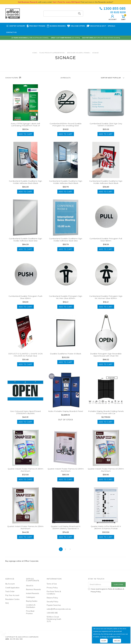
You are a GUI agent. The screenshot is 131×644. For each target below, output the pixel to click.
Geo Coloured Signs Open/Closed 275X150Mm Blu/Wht (25, 415)
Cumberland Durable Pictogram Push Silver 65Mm (25, 300)
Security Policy (52, 602)
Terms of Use (52, 584)
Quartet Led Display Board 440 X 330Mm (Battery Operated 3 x (66, 530)
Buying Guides (32, 601)
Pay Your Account (12, 595)
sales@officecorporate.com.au (54, 609)
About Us (30, 586)
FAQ (7, 603)
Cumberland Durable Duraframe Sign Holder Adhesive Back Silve (25, 243)
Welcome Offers (76, 25)
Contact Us (11, 32)
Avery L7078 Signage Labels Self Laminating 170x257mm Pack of (25, 125)
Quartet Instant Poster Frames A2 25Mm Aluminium (66, 473)
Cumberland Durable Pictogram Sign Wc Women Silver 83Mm (106, 300)
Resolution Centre (12, 599)
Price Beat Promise (36, 26)
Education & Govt (96, 26)
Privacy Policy (52, 588)
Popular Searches (54, 605)
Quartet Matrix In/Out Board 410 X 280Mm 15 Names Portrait (106, 530)
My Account (10, 584)
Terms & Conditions (115, 589)
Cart (123, 17)
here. (119, 637)
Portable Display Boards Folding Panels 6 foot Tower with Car (106, 415)
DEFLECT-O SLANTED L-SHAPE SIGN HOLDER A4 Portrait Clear (25, 358)
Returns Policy (52, 598)
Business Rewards (56, 26)
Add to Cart (25, 134)
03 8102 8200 (118, 12)
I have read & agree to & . (106, 590)
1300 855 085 (113, 9)
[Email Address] (100, 584)
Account (113, 17)
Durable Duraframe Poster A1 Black (66, 357)
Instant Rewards (33, 593)
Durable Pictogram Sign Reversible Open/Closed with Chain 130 (106, 358)
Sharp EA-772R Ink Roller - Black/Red (24, 633)
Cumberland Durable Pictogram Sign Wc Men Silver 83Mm (66, 300)
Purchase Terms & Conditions (54, 593)
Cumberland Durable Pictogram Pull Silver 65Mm (106, 243)
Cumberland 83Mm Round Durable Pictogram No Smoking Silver (66, 125)
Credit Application (12, 588)
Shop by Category (16, 26)
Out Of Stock (66, 423)
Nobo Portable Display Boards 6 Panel (66, 414)
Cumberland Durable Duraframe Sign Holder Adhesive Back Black (25, 185)
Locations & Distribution (31, 606)
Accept (104, 641)
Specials (111, 26)
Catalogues (31, 597)
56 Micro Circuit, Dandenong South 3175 (54, 619)
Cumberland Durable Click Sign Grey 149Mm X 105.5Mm (106, 125)
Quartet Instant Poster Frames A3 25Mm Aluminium (106, 473)
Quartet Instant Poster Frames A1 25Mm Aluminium (25, 473)
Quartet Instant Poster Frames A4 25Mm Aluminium (25, 530)
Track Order (10, 591)
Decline (117, 641)
